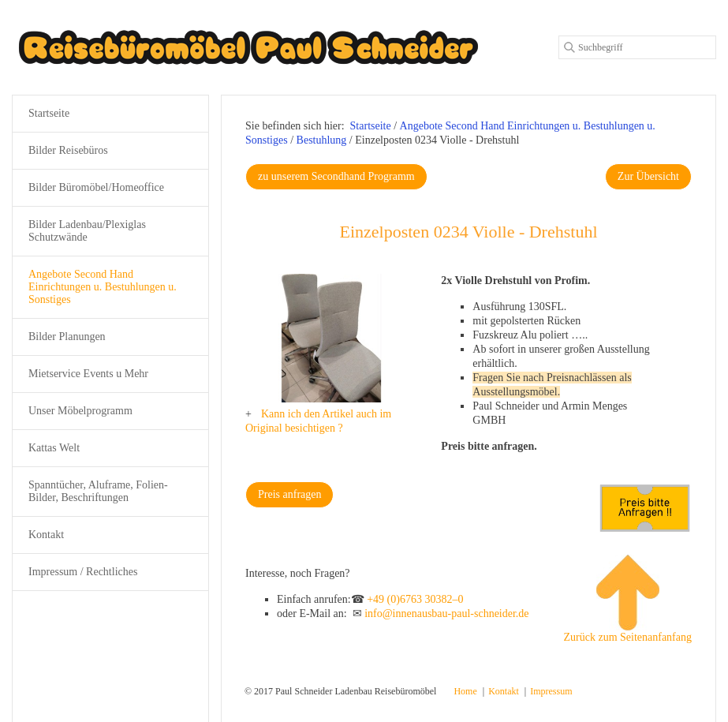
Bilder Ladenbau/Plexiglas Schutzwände (87, 231)
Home (465, 691)
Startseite (371, 126)
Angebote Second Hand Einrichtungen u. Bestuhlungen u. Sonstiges (103, 287)
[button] (336, 177)
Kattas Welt (54, 448)
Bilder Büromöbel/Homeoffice (96, 187)
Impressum (551, 691)
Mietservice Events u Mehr (88, 374)
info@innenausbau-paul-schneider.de (446, 614)
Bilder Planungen (67, 337)
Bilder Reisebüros (68, 150)
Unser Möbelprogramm (80, 411)
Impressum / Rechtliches (83, 572)
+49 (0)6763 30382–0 (415, 599)
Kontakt (46, 535)
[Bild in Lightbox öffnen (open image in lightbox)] (331, 338)
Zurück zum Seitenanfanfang (627, 599)
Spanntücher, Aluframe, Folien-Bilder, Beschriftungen (98, 491)
